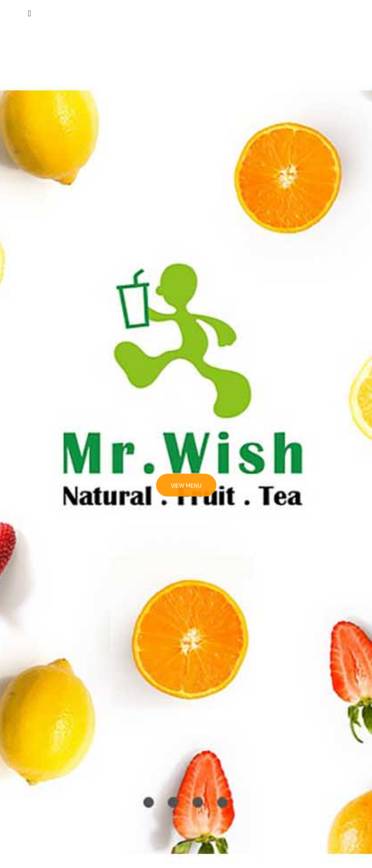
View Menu (186, 489)
